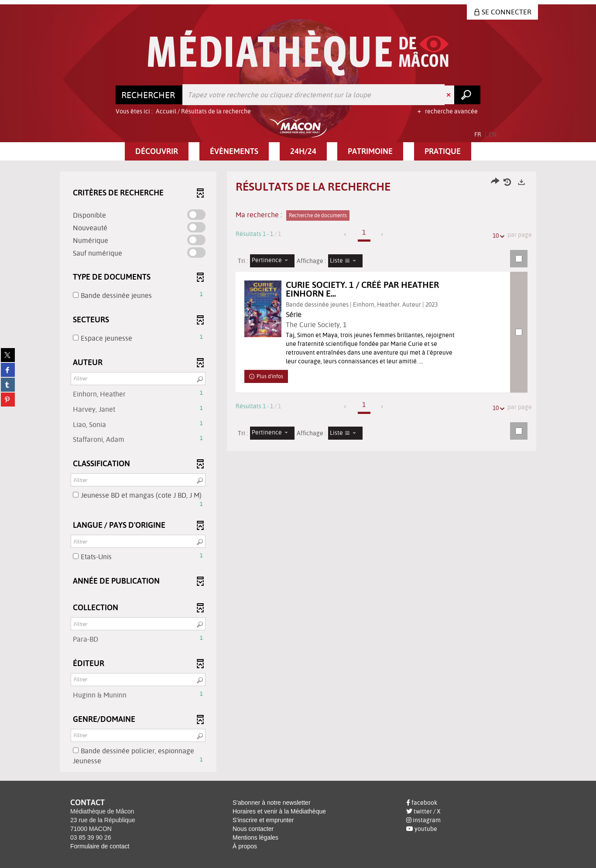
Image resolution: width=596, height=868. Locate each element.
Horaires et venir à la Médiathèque (279, 811)
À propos (245, 846)
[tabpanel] (298, 473)
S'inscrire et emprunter (263, 820)
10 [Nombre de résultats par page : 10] (497, 236)
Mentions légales (255, 837)
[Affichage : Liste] (346, 261)
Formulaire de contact (100, 846)
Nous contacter (253, 829)
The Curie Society (324, 325)
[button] (157, 151)
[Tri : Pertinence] (272, 261)
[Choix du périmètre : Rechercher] (149, 95)
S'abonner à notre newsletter (272, 803)
